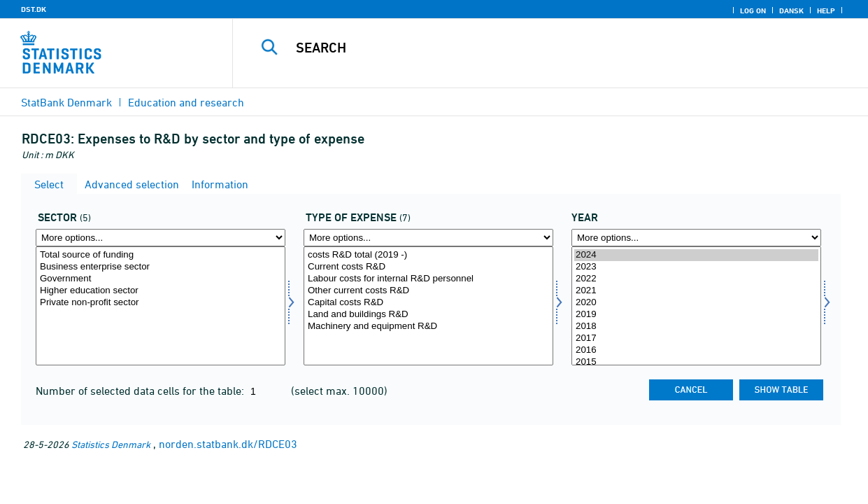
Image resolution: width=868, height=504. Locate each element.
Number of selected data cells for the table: (141, 391)
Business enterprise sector (161, 267)
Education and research (186, 102)
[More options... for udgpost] (428, 238)
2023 (696, 267)
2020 (696, 303)
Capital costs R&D (428, 303)
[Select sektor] (161, 306)
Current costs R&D (428, 267)
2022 (696, 279)
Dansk (791, 10)
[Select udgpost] (428, 306)
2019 (696, 315)
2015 (696, 362)
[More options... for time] (696, 238)
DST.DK (34, 9)
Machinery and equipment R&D (428, 327)
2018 (696, 327)
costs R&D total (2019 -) (428, 255)
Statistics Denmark (111, 444)
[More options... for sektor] (161, 238)
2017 (696, 338)
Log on (753, 10)
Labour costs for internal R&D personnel (428, 279)
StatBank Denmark (66, 102)
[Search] (541, 48)
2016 (696, 350)
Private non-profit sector (161, 303)
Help (826, 10)
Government (161, 279)
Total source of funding (161, 255)
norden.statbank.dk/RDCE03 (228, 444)
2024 (696, 255)
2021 (696, 291)
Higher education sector (161, 291)
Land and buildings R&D (428, 315)
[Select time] (696, 306)
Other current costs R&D (428, 291)
